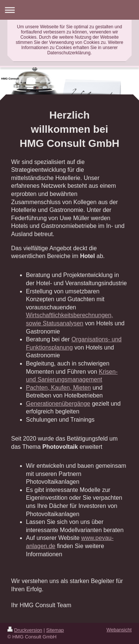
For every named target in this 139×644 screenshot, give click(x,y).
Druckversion (25, 630)
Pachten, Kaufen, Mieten (58, 388)
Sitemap (55, 630)
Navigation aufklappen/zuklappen (69, 10)
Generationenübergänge (58, 404)
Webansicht (119, 630)
